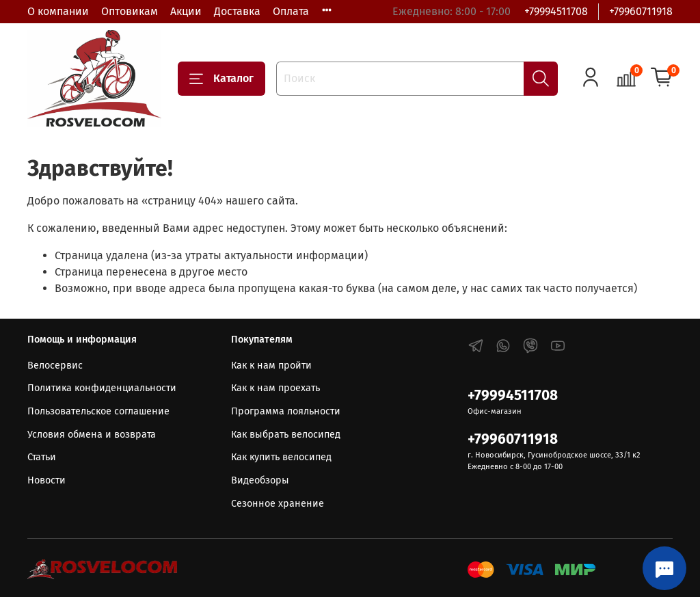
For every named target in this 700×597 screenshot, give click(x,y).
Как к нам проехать (275, 388)
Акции (186, 11)
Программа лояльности (286, 411)
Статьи (42, 457)
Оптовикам (130, 11)
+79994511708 (556, 11)
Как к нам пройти (271, 366)
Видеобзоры (260, 480)
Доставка (237, 11)
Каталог (221, 79)
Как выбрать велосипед (286, 435)
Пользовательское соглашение (98, 411)
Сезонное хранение (278, 504)
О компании (58, 11)
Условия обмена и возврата (92, 435)
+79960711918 (641, 11)
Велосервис (55, 366)
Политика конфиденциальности (102, 388)
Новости (46, 480)
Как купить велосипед (281, 457)
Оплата (291, 11)
